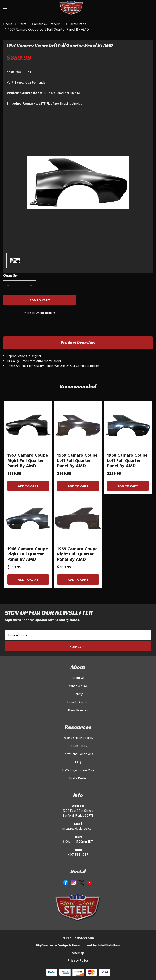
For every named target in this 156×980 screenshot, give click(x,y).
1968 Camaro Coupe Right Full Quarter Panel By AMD (28, 554)
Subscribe (78, 647)
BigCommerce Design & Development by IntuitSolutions (78, 945)
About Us (78, 678)
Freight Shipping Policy (78, 738)
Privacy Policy (78, 960)
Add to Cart (28, 486)
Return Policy (78, 746)
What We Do (78, 686)
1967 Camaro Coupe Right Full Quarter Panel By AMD (28, 460)
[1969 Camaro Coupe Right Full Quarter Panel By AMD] (78, 518)
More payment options (40, 313)
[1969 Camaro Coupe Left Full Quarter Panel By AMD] (78, 425)
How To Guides (78, 702)
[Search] (138, 8)
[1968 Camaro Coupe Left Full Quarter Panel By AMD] (128, 425)
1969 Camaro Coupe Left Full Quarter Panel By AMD (77, 460)
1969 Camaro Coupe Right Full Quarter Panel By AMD (77, 554)
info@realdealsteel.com (78, 828)
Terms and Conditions (78, 754)
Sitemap (78, 953)
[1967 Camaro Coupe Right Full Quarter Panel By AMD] (28, 425)
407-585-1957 (78, 854)
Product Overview (78, 342)
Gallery (78, 694)
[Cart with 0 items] (148, 8)
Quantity (11, 275)
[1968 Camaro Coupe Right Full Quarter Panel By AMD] (28, 518)
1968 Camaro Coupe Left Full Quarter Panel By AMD (127, 460)
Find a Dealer (78, 778)
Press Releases (78, 710)
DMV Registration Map (78, 770)
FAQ (78, 762)
